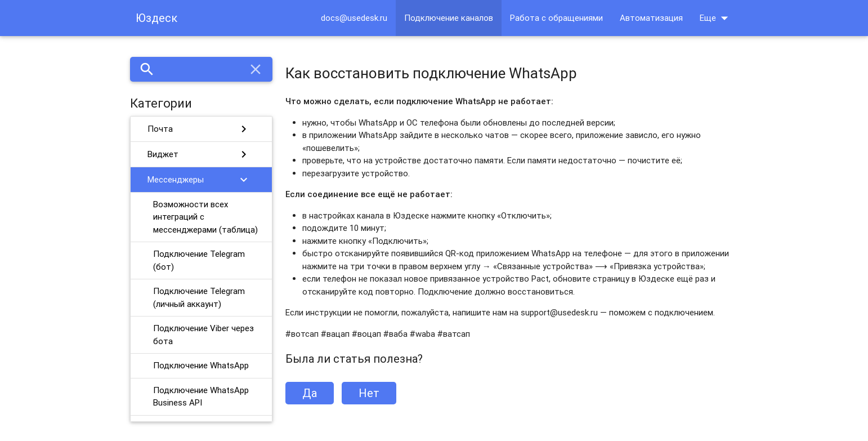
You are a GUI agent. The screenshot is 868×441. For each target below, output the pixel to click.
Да (310, 393)
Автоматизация (651, 18)
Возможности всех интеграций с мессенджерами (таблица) (205, 217)
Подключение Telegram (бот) (199, 260)
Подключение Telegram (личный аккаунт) (199, 297)
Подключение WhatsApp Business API (201, 397)
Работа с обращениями (556, 18)
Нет (369, 393)
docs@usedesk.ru (354, 18)
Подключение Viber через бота (203, 335)
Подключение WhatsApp (201, 365)
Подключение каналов (449, 18)
